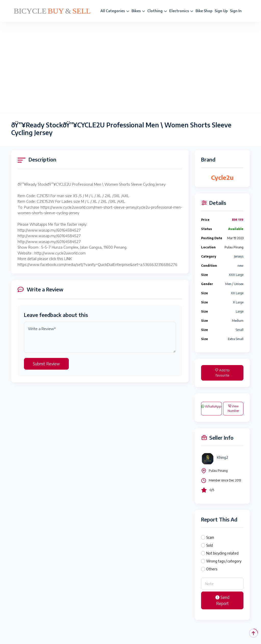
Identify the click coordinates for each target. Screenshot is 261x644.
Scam (210, 537)
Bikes (138, 11)
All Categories (115, 11)
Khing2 (223, 457)
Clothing (157, 11)
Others (212, 569)
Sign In (236, 11)
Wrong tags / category (224, 561)
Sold (210, 545)
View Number (233, 408)
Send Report (222, 600)
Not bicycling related (222, 553)
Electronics (181, 11)
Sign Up (221, 11)
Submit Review (46, 364)
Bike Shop (204, 11)
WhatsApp (211, 406)
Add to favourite (222, 373)
